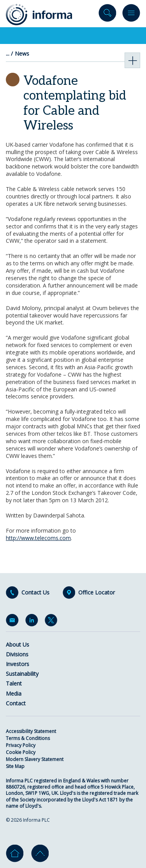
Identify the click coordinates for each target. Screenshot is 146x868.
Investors (18, 664)
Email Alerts (14, 622)
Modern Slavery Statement (35, 759)
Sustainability (22, 674)
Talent (14, 683)
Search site (107, 15)
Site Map (15, 766)
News (22, 54)
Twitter (53, 622)
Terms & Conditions (28, 738)
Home (15, 853)
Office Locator (97, 593)
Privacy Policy (21, 745)
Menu (131, 15)
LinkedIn (33, 622)
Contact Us (35, 593)
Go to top (40, 853)
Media (14, 694)
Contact (16, 703)
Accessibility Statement (31, 731)
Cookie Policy (21, 752)
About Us (18, 644)
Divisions (17, 654)
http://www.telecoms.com (38, 538)
